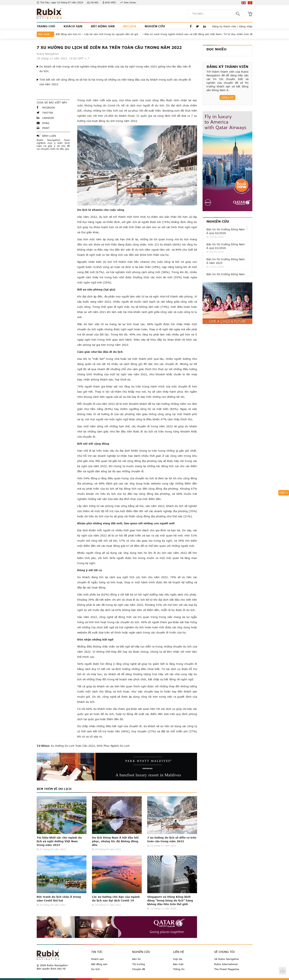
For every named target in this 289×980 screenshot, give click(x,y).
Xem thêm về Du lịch (54, 789)
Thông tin (179, 969)
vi (250, 3)
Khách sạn (98, 959)
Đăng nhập (246, 26)
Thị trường (139, 964)
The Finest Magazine (227, 969)
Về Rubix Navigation (227, 959)
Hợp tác (178, 959)
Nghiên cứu (218, 221)
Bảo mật (178, 964)
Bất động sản (99, 964)
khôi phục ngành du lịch (113, 746)
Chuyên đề (139, 969)
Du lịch (95, 969)
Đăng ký (227, 97)
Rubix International (226, 964)
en (244, 3)
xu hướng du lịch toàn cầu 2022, (73, 746)
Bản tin (136, 959)
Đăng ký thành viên (224, 26)
